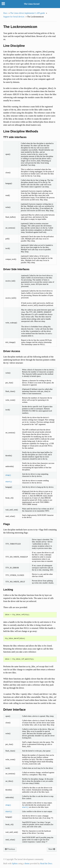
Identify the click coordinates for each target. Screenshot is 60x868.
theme (27, 863)
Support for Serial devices (14, 17)
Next (52, 849)
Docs (5, 13)
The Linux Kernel (32, 4)
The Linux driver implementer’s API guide (28, 13)
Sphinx (15, 863)
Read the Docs (46, 863)
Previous (10, 849)
